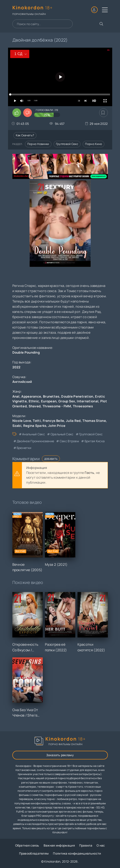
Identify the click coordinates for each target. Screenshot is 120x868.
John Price (57, 426)
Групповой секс (67, 144)
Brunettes (51, 396)
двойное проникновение (35, 441)
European (49, 401)
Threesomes (83, 406)
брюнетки (24, 448)
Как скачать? (25, 135)
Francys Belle (53, 421)
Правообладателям (34, 853)
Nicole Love (22, 421)
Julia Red (73, 421)
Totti (37, 421)
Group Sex (67, 401)
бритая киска (95, 441)
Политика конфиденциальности (77, 853)
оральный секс (62, 434)
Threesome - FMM (57, 406)
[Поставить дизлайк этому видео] (28, 113)
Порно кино (94, 144)
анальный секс (34, 434)
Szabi (17, 426)
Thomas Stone (94, 421)
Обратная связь (27, 845)
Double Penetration (77, 396)
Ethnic (34, 401)
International (88, 401)
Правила (86, 845)
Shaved (35, 406)
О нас (101, 845)
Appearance (31, 396)
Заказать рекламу (60, 755)
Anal (16, 396)
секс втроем (69, 441)
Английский (22, 382)
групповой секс (91, 434)
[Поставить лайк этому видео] (17, 113)
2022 (16, 367)
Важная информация (59, 845)
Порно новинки (38, 144)
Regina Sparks (35, 426)
